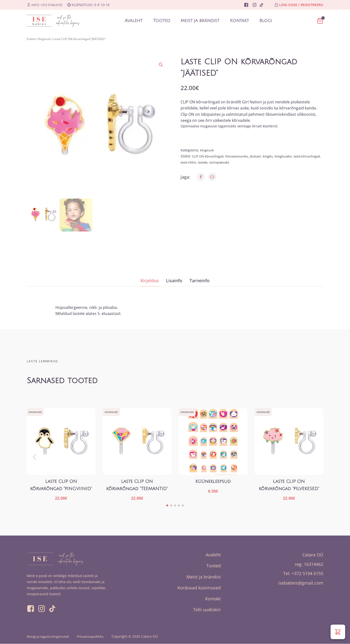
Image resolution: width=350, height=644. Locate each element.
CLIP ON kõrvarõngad (209, 156)
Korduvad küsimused (199, 588)
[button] (161, 65)
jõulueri (261, 156)
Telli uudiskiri (207, 610)
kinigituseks (292, 156)
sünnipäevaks (246, 162)
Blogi (266, 21)
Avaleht (133, 21)
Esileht (31, 39)
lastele (227, 162)
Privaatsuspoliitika (97, 637)
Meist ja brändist (200, 21)
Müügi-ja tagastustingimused (51, 637)
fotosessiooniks (241, 156)
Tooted (161, 21)
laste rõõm (212, 162)
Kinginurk (44, 39)
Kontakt (239, 21)
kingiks (275, 156)
